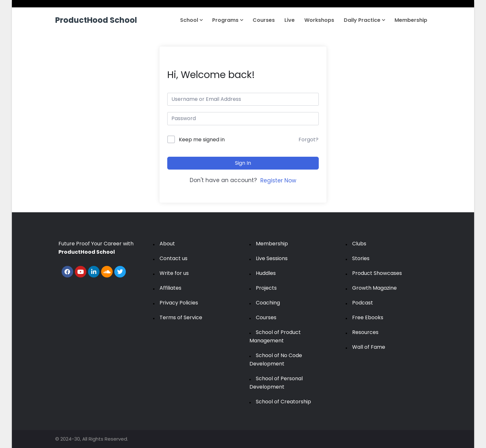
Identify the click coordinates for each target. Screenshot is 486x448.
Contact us (174, 258)
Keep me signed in (202, 140)
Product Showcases (377, 273)
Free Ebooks (368, 317)
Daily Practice (364, 20)
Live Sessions (272, 258)
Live (290, 20)
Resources (365, 332)
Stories (361, 258)
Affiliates (170, 288)
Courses (264, 20)
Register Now (278, 180)
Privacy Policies (179, 303)
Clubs (359, 244)
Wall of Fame (369, 347)
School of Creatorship (283, 402)
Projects (266, 288)
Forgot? (308, 140)
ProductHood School (96, 20)
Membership (411, 20)
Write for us (174, 273)
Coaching (268, 303)
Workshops (319, 20)
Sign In (243, 163)
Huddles (266, 273)
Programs (228, 20)
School (191, 20)
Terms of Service (181, 317)
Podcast (363, 303)
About (167, 244)
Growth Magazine (374, 288)
